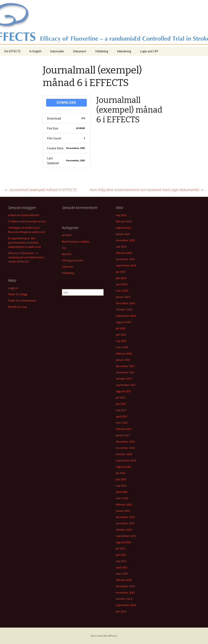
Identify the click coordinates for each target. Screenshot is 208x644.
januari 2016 (123, 511)
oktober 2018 (124, 309)
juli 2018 (121, 328)
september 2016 (126, 460)
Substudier (57, 51)
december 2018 (125, 303)
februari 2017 (124, 429)
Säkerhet (68, 267)
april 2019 (122, 284)
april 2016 (122, 492)
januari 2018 (123, 360)
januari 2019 (123, 297)
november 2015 (125, 523)
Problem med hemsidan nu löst (27, 221)
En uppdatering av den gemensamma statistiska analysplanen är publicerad (24, 242)
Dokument (80, 51)
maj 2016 (121, 486)
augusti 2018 (123, 322)
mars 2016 (122, 498)
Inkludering (124, 51)
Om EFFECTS (12, 51)
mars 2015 (122, 574)
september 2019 (126, 265)
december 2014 (125, 586)
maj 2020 (121, 247)
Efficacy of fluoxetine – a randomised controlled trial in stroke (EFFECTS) (26, 257)
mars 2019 (122, 291)
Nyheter (67, 254)
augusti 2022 (123, 228)
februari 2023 (124, 221)
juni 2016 (121, 479)
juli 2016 (121, 473)
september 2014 (126, 605)
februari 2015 (124, 580)
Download (66, 103)
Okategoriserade (73, 260)
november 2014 (125, 592)
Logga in (13, 288)
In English (35, 51)
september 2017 (126, 385)
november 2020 (125, 240)
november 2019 (125, 259)
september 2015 (126, 536)
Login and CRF (149, 51)
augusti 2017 (123, 391)
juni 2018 (121, 335)
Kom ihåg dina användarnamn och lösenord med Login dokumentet (147, 190)
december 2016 (125, 442)
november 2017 (125, 372)
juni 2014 (121, 611)
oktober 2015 (124, 530)
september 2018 (126, 316)
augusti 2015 (123, 542)
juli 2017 (121, 397)
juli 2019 (121, 272)
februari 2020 (124, 253)
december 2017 (125, 366)
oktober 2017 (124, 379)
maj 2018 (121, 341)
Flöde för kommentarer (22, 300)
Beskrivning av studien (76, 241)
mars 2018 (122, 347)
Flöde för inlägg (18, 294)
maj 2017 (121, 410)
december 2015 (125, 517)
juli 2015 (121, 548)
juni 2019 (121, 278)
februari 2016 (124, 504)
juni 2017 (121, 404)
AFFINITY (67, 235)
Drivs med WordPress (104, 636)
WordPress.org (17, 307)
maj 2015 (121, 561)
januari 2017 (123, 435)
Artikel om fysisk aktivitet (24, 215)
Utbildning (102, 51)
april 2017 (122, 416)
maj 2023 (121, 215)
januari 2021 (123, 234)
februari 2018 (124, 353)
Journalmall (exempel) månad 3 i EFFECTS (40, 190)
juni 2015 (121, 555)
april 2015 (122, 567)
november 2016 (125, 448)
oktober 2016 (124, 454)
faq (64, 248)
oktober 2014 (124, 599)
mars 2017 (122, 423)
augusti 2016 (123, 467)
